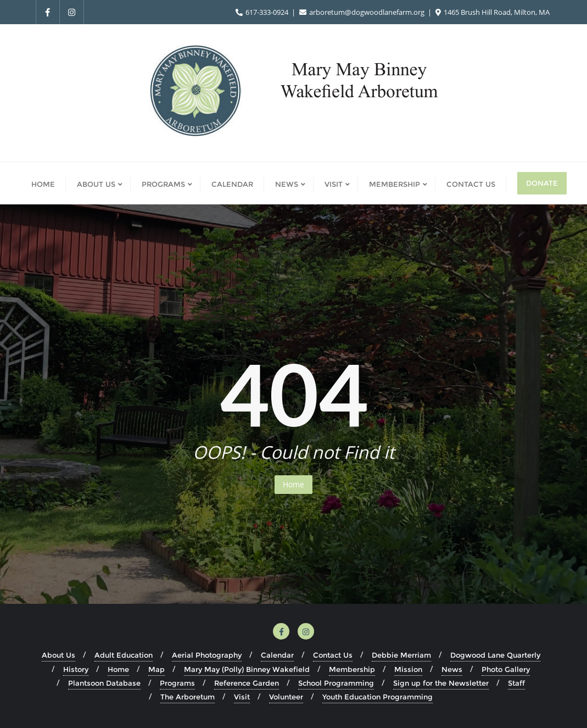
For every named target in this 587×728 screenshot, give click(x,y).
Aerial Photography (207, 655)
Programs (177, 683)
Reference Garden (247, 683)
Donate (542, 183)
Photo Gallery (506, 669)
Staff (516, 683)
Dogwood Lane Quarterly (495, 655)
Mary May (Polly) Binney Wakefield (247, 669)
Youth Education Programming (378, 697)
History (76, 669)
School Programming (336, 683)
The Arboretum (188, 697)
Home (293, 484)
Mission (408, 669)
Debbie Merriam (401, 655)
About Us (58, 655)
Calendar (277, 655)
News (452, 669)
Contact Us (333, 655)
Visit (242, 697)
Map (156, 669)
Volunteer (286, 697)
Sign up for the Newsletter (441, 683)
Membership (352, 669)
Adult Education (124, 655)
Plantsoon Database (104, 683)
